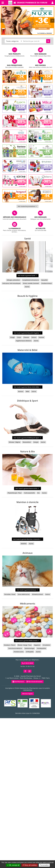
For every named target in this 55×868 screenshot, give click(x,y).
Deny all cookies (30, 865)
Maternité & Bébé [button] (27, 350)
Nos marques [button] (41, 54)
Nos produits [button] (15, 54)
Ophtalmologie (29, 648)
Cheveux (26, 337)
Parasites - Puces (10, 594)
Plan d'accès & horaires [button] (35, 682)
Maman (21, 391)
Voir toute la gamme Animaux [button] (28, 590)
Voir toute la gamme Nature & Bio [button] (27, 488)
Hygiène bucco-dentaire (24, 341)
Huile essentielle (29, 493)
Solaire (34, 337)
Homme (41, 337)
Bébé (27, 391)
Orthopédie (30, 652)
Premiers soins (19, 652)
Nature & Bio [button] (27, 451)
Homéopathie (41, 648)
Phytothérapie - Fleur (15, 493)
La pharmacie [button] (15, 228)
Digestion (37, 645)
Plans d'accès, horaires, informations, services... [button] (15, 231)
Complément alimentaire (31, 280)
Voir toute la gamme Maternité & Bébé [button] (27, 387)
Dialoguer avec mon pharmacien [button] (41, 219)
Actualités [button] (41, 228)
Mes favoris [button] (40, 65)
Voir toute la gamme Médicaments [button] (27, 641)
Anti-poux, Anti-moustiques (11, 283)
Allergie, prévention (13, 280)
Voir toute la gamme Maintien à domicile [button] (27, 539)
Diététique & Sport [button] (28, 401)
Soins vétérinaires (24, 594)
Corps (19, 337)
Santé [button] (28, 238)
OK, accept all (13, 865)
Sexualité (44, 280)
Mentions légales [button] (27, 694)
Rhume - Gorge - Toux (25, 645)
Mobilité (24, 544)
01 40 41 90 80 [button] (28, 663)
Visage (12, 337)
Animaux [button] (28, 553)
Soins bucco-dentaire (15, 648)
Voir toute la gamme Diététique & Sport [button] (27, 438)
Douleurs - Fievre (10, 645)
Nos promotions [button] (15, 65)
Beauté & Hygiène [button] (27, 296)
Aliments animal (37, 594)
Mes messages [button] (41, 217)
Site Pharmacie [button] (18, 682)
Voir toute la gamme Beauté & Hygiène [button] (28, 333)
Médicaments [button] (28, 604)
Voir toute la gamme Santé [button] (27, 276)
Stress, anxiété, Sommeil (31, 283)
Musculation (27, 442)
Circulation (46, 645)
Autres (27, 287)
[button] (52, 3)
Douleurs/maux (47, 283)
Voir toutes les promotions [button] (27, 206)
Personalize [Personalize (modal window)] (44, 865)
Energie (36, 442)
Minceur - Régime (15, 442)
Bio (38, 493)
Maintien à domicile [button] (27, 502)
